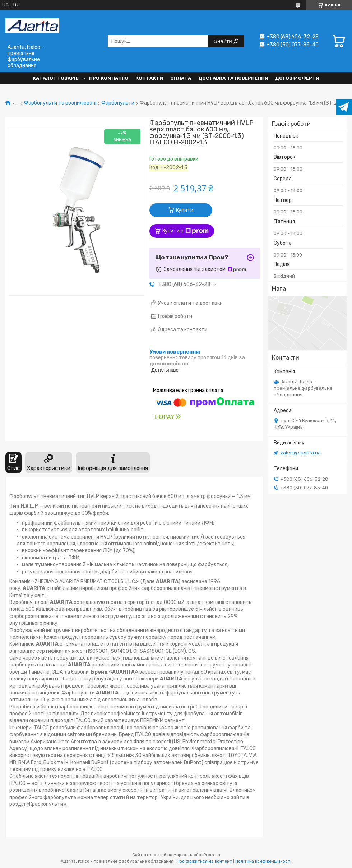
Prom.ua (212, 855)
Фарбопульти (118, 103)
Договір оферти (297, 78)
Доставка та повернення (233, 78)
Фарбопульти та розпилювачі (60, 103)
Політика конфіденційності (263, 861)
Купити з (186, 231)
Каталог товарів (56, 78)
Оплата (181, 78)
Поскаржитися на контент (204, 861)
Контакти (149, 78)
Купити (185, 210)
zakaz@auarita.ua (301, 453)
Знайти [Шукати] (224, 41)
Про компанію (109, 78)
